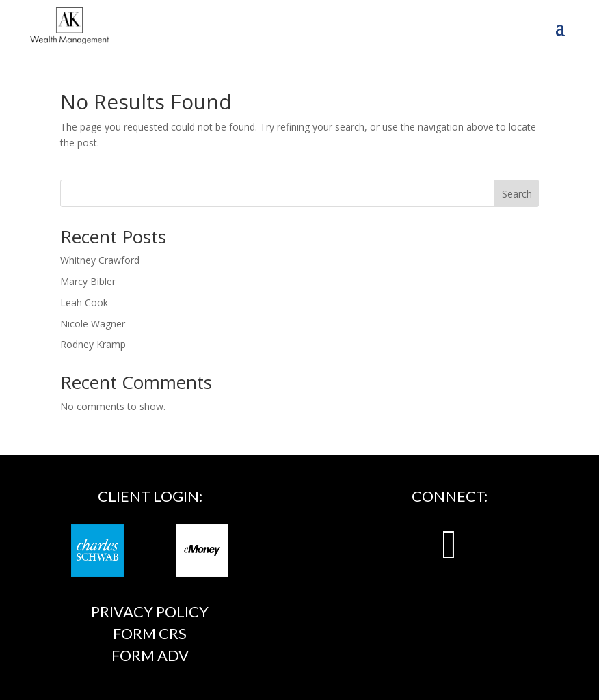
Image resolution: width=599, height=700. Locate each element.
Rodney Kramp (93, 344)
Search (517, 194)
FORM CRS (150, 633)
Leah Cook (84, 302)
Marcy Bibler (88, 281)
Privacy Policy (150, 611)
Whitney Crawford (100, 260)
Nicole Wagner (93, 324)
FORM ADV (150, 655)
